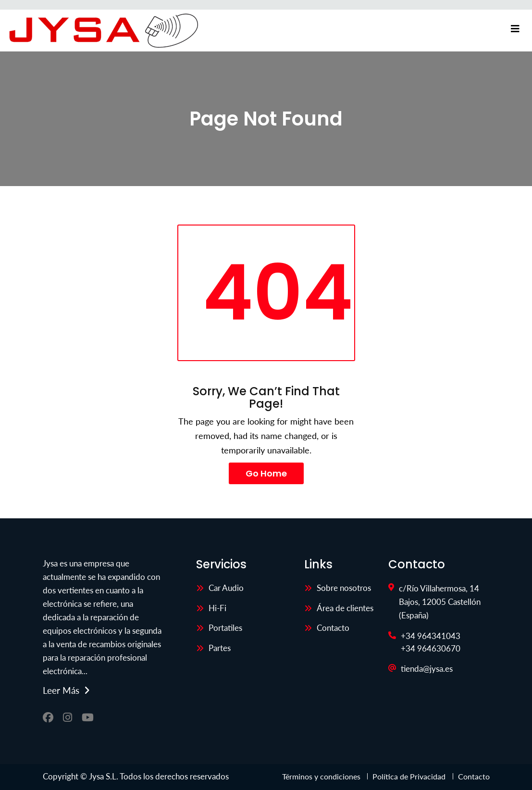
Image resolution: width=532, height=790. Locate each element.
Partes (220, 648)
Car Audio (226, 588)
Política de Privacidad (409, 776)
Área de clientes (345, 608)
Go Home (266, 473)
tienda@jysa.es (427, 669)
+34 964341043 (431, 636)
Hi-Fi (217, 608)
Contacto (333, 628)
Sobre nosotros (344, 588)
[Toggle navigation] (515, 29)
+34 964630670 (431, 648)
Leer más (61, 690)
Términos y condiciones (322, 776)
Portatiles (225, 628)
